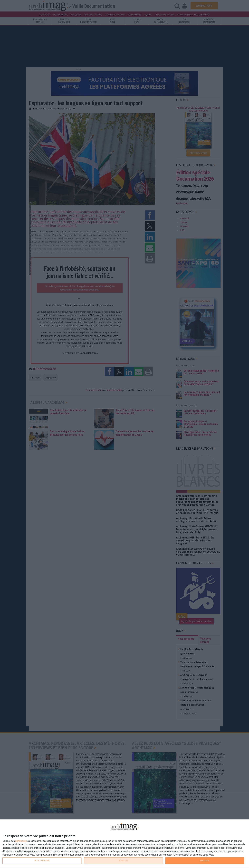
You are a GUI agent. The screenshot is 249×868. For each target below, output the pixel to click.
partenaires (21, 841)
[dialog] (125, 844)
